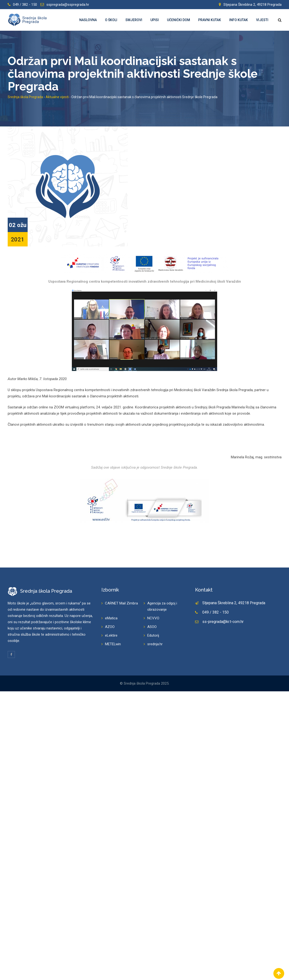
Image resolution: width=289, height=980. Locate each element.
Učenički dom (178, 20)
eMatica (111, 618)
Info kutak (239, 20)
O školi (111, 20)
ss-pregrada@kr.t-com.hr (223, 622)
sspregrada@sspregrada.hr (68, 5)
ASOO (152, 627)
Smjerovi (134, 20)
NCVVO (153, 618)
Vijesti (262, 20)
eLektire (111, 635)
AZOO (110, 627)
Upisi (155, 20)
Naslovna (88, 20)
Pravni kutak (210, 20)
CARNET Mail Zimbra (121, 603)
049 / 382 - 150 (25, 5)
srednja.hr (155, 644)
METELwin (113, 644)
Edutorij (153, 635)
